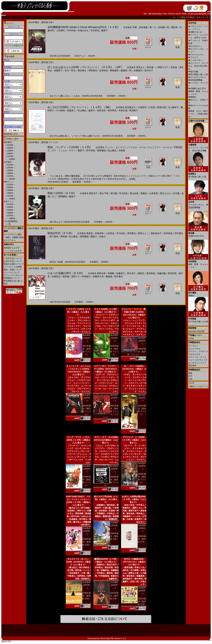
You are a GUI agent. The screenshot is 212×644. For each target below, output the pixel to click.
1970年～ (11, 156)
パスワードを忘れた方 (14, 45)
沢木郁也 (95, 30)
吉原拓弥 (104, 70)
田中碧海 (91, 150)
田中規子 (131, 273)
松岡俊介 (86, 277)
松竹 (190, 376)
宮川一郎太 (70, 70)
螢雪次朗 (161, 107)
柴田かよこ (143, 233)
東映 (190, 373)
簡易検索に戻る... (12, 134)
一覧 (9, 224)
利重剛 (111, 273)
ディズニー (193, 346)
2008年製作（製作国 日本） (142, 539)
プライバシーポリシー (14, 275)
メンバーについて (12, 272)
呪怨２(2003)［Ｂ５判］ (62, 193)
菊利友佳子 (156, 233)
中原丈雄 (123, 110)
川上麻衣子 (173, 107)
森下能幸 (54, 236)
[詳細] (132, 179)
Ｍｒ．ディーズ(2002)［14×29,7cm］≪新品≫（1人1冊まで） (134, 369)
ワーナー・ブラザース (198, 351)
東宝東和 (192, 366)
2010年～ (11, 145)
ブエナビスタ (194, 354)
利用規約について (12, 278)
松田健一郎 (164, 27)
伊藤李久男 (98, 277)
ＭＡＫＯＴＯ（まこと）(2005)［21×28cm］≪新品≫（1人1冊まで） (78, 562)
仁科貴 (152, 107)
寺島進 (174, 67)
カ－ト (176, 17)
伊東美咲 (99, 233)
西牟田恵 (172, 273)
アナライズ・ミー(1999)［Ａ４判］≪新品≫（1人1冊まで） (134, 440)
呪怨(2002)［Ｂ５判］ (61, 233)
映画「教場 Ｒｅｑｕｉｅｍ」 (198, 263)
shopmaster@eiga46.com (199, 14)
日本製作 (8, 162)
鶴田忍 (141, 273)
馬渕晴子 (134, 110)
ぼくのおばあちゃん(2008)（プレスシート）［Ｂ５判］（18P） (86, 67)
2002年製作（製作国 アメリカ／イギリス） (111, 411)
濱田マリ (76, 277)
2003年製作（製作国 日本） (114, 596)
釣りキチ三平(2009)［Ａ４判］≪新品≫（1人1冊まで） (106, 499)
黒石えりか (165, 193)
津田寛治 (93, 70)
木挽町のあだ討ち (197, 88)
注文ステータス (203, 17)
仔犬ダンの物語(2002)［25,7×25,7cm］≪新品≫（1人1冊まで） (134, 562)
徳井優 (66, 277)
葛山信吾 (134, 193)
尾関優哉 (101, 150)
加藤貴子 (58, 70)
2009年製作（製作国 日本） (87, 542)
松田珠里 (168, 233)
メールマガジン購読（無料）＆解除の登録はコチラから (14, 237)
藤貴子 (105, 30)
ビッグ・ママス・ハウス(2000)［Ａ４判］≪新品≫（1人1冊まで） (78, 440)
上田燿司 (60, 30)
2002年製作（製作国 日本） (142, 601)
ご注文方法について (13, 258)
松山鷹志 (82, 110)
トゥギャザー (195, 60)
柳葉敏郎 (114, 70)
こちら (119, 635)
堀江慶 (114, 193)
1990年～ (11, 151)
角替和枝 (151, 273)
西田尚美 (101, 273)
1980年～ (11, 154)
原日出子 (149, 70)
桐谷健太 (82, 70)
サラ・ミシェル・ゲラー (64, 150)
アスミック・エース (197, 357)
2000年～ (11, 148)
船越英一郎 (126, 70)
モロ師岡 (60, 110)
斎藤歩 (144, 193)
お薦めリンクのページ (198, 386)
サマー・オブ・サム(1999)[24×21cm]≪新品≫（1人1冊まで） (106, 440)
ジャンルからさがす (13, 251)
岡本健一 (151, 67)
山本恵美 (154, 193)
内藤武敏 (161, 273)
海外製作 (8, 142)
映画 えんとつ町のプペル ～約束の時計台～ (198, 114)
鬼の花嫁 (193, 72)
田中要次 (179, 233)
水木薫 (176, 193)
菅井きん (140, 67)
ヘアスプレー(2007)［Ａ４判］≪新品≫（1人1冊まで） (78, 312)
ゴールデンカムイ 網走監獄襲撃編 (198, 203)
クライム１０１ (196, 55)
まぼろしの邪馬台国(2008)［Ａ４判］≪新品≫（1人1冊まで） (134, 499)
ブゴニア (193, 57)
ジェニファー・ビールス (160, 147)
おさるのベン (195, 46)
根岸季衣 (112, 110)
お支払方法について (13, 261)
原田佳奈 (101, 110)
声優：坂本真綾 (140, 27)
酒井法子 (93, 193)
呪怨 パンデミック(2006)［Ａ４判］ (70, 147)
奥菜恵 (90, 233)
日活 (190, 379)
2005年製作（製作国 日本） (87, 596)
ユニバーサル (194, 349)
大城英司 (142, 107)
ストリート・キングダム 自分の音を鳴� (198, 146)
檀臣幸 (174, 27)
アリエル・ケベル (137, 147)
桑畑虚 (109, 277)
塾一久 (153, 27)
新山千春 (104, 193)
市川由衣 (123, 193)
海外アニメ (9, 182)
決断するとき (195, 32)
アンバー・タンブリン (116, 147)
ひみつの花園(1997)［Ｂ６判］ (66, 273)
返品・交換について (13, 270)
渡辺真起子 (130, 107)
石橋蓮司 (138, 70)
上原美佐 (110, 233)
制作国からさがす (12, 248)
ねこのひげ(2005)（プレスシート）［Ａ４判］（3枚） (80, 107)
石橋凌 (122, 150)
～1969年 (11, 159)
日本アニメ (9, 202)
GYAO (191, 339)
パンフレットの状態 (13, 267)
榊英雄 (64, 236)
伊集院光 (56, 277)
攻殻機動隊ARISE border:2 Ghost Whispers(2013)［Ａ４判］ (84, 27)
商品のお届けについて (14, 264)
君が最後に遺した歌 (198, 74)
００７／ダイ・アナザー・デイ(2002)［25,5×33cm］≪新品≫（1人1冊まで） (106, 369)
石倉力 (102, 236)
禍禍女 (192, 97)
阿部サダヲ (163, 67)
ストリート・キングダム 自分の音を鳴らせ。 (198, 66)
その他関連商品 (11, 221)
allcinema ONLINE (197, 331)
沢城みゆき (83, 30)
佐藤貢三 (71, 110)
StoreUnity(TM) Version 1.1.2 (113, 639)
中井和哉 (71, 30)
